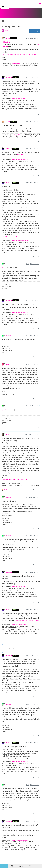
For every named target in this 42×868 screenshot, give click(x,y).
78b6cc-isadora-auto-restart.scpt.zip (14, 477)
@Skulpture (6, 40)
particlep (9, 262)
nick (7, 362)
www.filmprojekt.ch (17, 61)
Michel (8, 36)
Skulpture (9, 75)
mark (8, 432)
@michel (20, 153)
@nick (4, 408)
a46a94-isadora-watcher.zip (11, 235)
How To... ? (9, 28)
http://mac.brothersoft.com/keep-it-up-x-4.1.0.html (19, 52)
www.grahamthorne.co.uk (20, 96)
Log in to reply (35, 29)
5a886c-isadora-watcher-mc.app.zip (27, 618)
